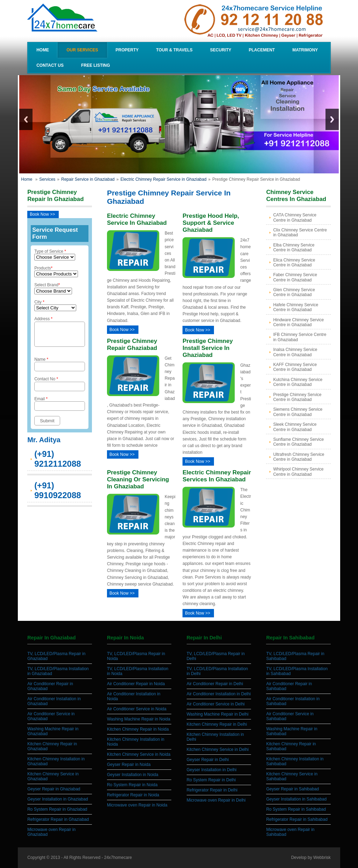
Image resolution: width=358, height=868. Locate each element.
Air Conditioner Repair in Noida (136, 684)
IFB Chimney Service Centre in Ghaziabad (300, 337)
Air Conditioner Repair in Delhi (215, 684)
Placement (262, 50)
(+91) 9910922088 (58, 494)
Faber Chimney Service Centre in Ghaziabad (295, 277)
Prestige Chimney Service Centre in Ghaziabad (297, 397)
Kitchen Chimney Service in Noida (139, 754)
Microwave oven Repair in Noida (137, 805)
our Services (82, 50)
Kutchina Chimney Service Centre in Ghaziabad (298, 382)
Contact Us (50, 65)
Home (43, 50)
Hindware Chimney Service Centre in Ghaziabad (298, 322)
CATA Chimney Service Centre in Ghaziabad (295, 217)
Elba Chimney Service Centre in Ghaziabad (294, 248)
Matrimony (305, 50)
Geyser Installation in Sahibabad (296, 799)
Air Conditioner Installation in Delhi (219, 694)
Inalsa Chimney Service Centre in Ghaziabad (295, 352)
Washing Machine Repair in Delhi (218, 714)
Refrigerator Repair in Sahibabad (297, 819)
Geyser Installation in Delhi (212, 770)
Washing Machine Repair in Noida (139, 719)
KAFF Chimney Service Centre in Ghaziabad (295, 367)
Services (47, 179)
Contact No (59, 388)
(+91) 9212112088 (58, 463)
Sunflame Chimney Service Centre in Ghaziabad (298, 442)
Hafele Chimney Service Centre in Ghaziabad (296, 307)
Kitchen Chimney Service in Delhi (218, 749)
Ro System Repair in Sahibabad (296, 809)
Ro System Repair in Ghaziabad (57, 809)
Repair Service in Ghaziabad (88, 179)
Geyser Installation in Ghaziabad (58, 799)
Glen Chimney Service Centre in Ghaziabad (294, 292)
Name (59, 368)
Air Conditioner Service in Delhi (216, 704)
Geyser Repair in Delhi (208, 760)
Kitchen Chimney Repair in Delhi (217, 724)
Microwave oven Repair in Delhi (216, 800)
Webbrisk (322, 858)
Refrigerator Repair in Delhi (212, 790)
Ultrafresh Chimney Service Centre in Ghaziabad (299, 457)
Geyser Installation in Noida (133, 775)
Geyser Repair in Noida (129, 765)
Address (59, 333)
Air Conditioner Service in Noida (137, 709)
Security (221, 50)
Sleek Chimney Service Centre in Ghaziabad (295, 427)
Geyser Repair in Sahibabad (292, 789)
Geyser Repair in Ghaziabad (54, 789)
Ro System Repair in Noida (132, 785)
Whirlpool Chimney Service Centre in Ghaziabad (298, 472)
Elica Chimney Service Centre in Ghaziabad (294, 263)
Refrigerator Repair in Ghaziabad (58, 819)
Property (127, 50)
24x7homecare (118, 858)
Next (332, 119)
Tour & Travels (174, 50)
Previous (26, 119)
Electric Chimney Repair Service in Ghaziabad (163, 179)
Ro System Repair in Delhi (211, 780)
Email (59, 408)
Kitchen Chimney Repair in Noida (138, 729)
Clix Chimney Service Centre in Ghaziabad (300, 232)
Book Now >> (42, 214)
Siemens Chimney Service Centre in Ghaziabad (298, 412)
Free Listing (96, 65)
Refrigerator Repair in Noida (133, 795)
